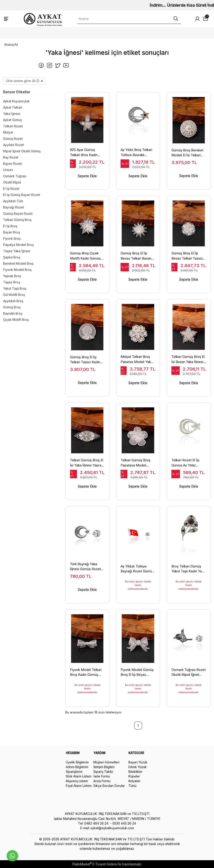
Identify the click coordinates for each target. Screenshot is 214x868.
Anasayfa (11, 44)
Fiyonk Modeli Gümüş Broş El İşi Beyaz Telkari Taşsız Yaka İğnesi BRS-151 (137, 672)
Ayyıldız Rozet (13, 145)
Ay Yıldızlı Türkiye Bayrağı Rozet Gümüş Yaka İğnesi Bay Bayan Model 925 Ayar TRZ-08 (138, 569)
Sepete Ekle (87, 180)
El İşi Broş (10, 226)
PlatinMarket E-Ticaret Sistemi (95, 864)
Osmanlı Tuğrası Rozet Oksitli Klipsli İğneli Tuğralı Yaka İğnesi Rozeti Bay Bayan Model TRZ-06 (188, 672)
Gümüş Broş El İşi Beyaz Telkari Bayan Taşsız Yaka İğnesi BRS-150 (136, 259)
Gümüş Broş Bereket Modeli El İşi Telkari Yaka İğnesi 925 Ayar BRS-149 (187, 155)
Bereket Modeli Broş (18, 263)
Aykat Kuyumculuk (16, 101)
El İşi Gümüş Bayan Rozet (22, 195)
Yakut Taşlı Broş (15, 288)
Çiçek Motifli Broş (16, 320)
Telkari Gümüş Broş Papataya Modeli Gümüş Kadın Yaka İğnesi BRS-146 (135, 466)
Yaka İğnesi (12, 114)
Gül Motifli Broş (14, 295)
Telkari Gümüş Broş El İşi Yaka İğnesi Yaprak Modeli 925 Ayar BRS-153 (87, 466)
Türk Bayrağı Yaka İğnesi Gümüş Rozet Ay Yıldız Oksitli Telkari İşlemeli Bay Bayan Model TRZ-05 (87, 569)
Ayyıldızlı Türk (13, 201)
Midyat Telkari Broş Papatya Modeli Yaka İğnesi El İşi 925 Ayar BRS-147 (137, 362)
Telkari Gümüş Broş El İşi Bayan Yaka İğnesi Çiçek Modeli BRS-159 (189, 362)
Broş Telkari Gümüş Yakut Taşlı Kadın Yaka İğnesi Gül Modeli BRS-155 (188, 569)
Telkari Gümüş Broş (17, 220)
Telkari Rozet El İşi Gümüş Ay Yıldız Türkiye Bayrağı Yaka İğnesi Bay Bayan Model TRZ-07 (187, 466)
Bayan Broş (11, 232)
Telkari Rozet (13, 126)
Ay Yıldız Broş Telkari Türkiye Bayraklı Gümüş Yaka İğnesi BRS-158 (136, 155)
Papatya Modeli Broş (18, 245)
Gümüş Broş (12, 307)
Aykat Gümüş (12, 120)
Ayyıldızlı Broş (13, 301)
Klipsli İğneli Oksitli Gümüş (22, 151)
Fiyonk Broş (12, 238)
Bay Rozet (11, 157)
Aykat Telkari (13, 107)
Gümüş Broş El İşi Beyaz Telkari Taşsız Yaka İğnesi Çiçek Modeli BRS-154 (187, 259)
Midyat (8, 132)
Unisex (8, 170)
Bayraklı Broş (13, 313)
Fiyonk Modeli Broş (17, 270)
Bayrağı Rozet (13, 207)
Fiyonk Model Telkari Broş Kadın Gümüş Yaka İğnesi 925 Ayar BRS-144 (86, 672)
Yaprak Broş (12, 276)
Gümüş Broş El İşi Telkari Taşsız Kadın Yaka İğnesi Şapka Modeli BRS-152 (85, 362)
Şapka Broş (12, 257)
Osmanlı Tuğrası (15, 176)
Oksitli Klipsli (12, 182)
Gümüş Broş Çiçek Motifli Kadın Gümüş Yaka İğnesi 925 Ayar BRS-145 (86, 259)
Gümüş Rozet (13, 139)
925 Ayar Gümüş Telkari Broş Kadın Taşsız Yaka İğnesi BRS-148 (84, 155)
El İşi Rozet (11, 189)
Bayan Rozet (12, 164)
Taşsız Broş (12, 282)
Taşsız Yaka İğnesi (17, 251)
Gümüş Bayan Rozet (18, 213)
